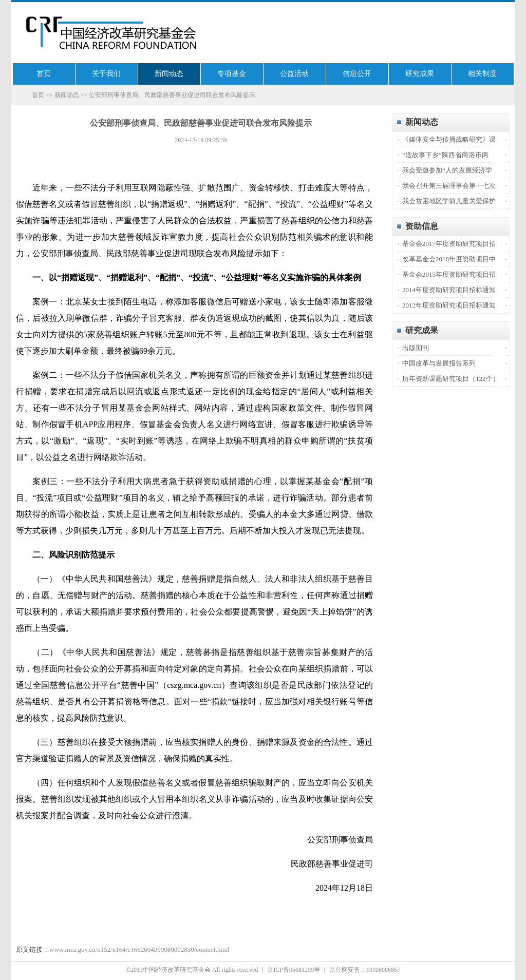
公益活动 (294, 74)
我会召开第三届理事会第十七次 (449, 186)
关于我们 (106, 74)
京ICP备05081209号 (294, 970)
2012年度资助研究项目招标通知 (449, 305)
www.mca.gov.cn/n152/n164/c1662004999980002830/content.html (139, 949)
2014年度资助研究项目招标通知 (449, 290)
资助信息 (422, 226)
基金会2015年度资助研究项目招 (449, 274)
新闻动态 (169, 74)
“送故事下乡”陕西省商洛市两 (445, 155)
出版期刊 (416, 348)
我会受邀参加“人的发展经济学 (447, 170)
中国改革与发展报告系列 (439, 363)
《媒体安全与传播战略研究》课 (449, 139)
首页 (44, 74)
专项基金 (232, 74)
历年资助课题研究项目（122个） (451, 379)
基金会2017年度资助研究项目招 (449, 244)
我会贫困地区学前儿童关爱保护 (449, 201)
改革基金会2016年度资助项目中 (449, 259)
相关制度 (482, 74)
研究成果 (420, 74)
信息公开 (357, 74)
